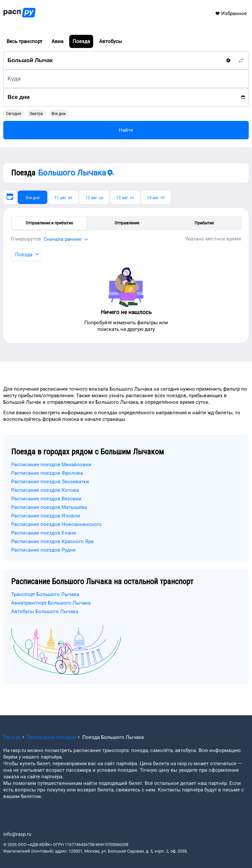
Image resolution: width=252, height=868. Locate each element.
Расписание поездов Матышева (49, 507)
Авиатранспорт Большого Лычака (51, 603)
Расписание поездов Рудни (43, 550)
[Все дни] (32, 197)
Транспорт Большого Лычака (45, 594)
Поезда (81, 41)
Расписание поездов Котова (45, 490)
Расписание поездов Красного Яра (52, 541)
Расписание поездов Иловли (46, 516)
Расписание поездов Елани (44, 533)
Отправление (127, 223)
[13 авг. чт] (125, 197)
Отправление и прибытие (49, 223)
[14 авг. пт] (156, 197)
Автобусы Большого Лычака (45, 611)
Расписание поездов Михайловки (51, 465)
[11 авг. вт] (63, 197)
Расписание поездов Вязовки (46, 499)
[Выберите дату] (10, 197)
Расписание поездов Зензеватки (50, 482)
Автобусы (111, 41)
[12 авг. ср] (94, 197)
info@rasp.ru (17, 834)
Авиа (57, 41)
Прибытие (204, 223)
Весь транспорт (24, 41)
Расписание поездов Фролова (47, 473)
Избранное (231, 13)
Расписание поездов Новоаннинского (56, 524)
